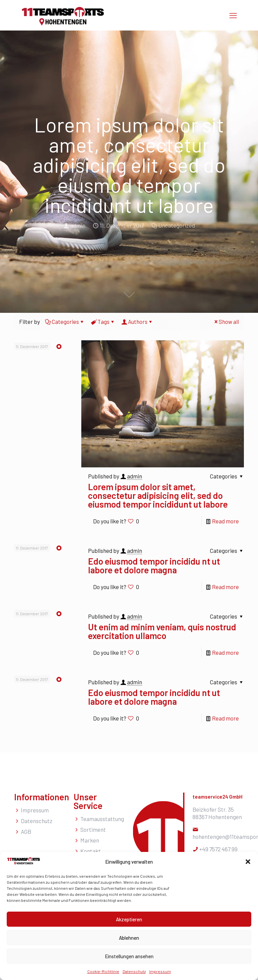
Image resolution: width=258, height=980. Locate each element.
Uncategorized (177, 225)
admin (78, 225)
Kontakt (91, 851)
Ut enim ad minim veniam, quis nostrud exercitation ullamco (162, 631)
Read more (225, 521)
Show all (226, 322)
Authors (137, 322)
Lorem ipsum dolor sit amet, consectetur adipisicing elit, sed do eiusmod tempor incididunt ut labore (158, 495)
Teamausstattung (102, 819)
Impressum (160, 971)
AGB (26, 831)
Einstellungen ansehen (129, 956)
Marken (90, 840)
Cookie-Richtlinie (103, 971)
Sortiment (93, 829)
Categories (65, 322)
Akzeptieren (129, 919)
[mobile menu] (233, 15)
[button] (248, 862)
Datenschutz (134, 971)
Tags (103, 322)
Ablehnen (129, 938)
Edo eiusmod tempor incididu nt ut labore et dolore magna (154, 565)
